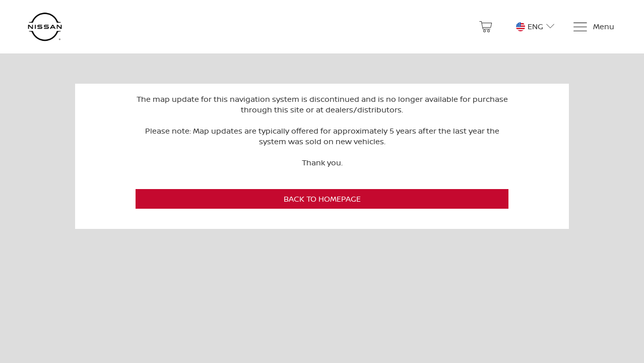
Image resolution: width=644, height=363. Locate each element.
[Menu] (593, 27)
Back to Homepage (322, 199)
